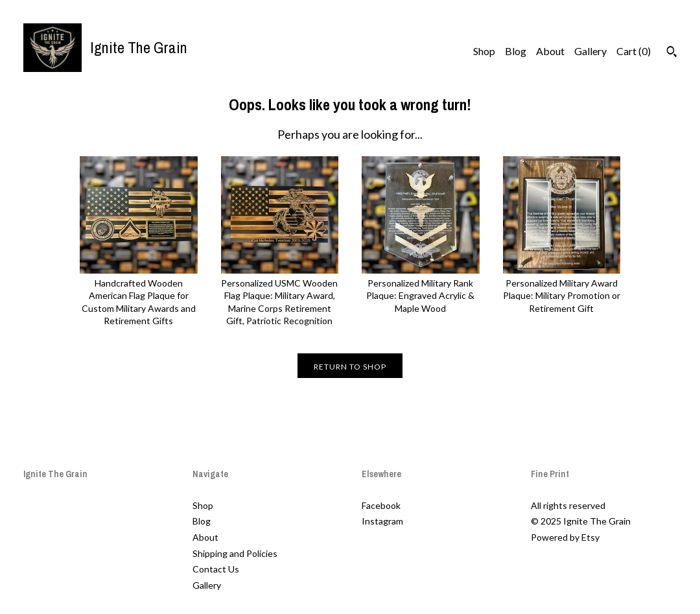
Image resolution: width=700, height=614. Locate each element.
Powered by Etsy (565, 537)
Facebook (381, 505)
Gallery (590, 51)
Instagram (382, 521)
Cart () (634, 51)
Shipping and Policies (235, 553)
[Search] (672, 53)
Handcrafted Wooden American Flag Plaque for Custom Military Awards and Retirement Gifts (139, 295)
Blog (516, 51)
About (550, 51)
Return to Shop (350, 367)
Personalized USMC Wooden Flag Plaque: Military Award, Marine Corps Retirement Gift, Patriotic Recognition (280, 295)
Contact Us (216, 569)
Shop (484, 51)
